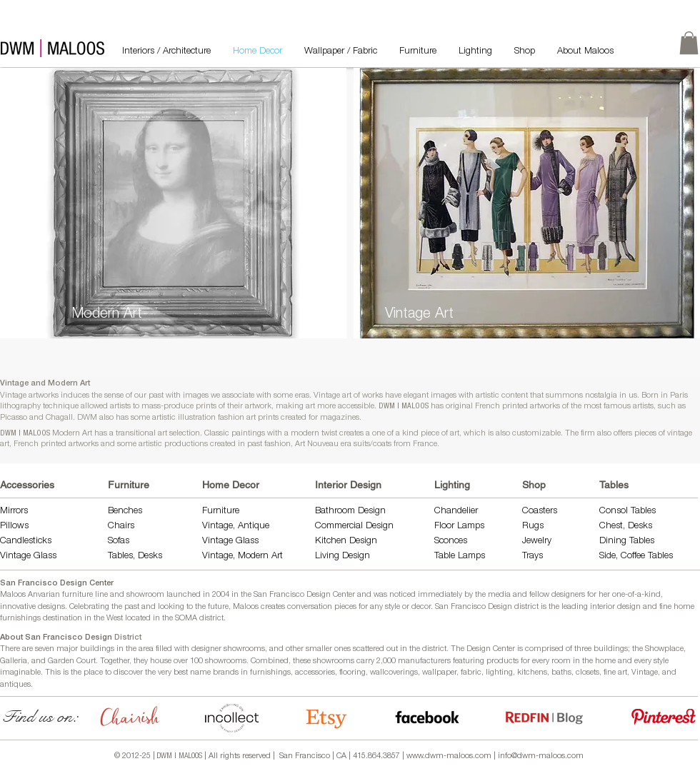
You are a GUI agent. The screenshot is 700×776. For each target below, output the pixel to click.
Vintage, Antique (236, 526)
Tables (614, 485)
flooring (352, 673)
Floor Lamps (459, 526)
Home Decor (231, 485)
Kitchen (332, 541)
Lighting (452, 485)
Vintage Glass (28, 556)
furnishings (270, 673)
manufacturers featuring (441, 661)
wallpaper (439, 673)
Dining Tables (627, 541)
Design (363, 541)
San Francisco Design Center (57, 584)
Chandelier (456, 512)
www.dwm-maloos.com (449, 756)
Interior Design (348, 485)
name (200, 673)
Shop (534, 485)
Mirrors (14, 512)
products (502, 661)
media (499, 595)
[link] (689, 43)
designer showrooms (228, 649)
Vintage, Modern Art (242, 556)
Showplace (664, 649)
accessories (315, 673)
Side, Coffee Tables (637, 556)
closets (587, 673)
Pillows (14, 526)
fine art (615, 673)
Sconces (451, 541)
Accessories (27, 485)
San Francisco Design (474, 607)
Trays (532, 556)
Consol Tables (627, 512)
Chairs (121, 526)
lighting (499, 673)
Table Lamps (460, 556)
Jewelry (537, 541)
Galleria (14, 661)
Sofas (119, 541)
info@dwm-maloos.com (541, 756)
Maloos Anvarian (30, 595)
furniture (77, 595)
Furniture (129, 485)
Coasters (540, 512)
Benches (125, 512)
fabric (471, 673)
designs (51, 607)
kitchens (532, 673)
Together (115, 661)
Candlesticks (26, 541)
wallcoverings (394, 673)
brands (226, 673)
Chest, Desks (626, 526)
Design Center (492, 649)
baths (561, 673)
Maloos (246, 607)
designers (568, 595)
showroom (145, 595)
